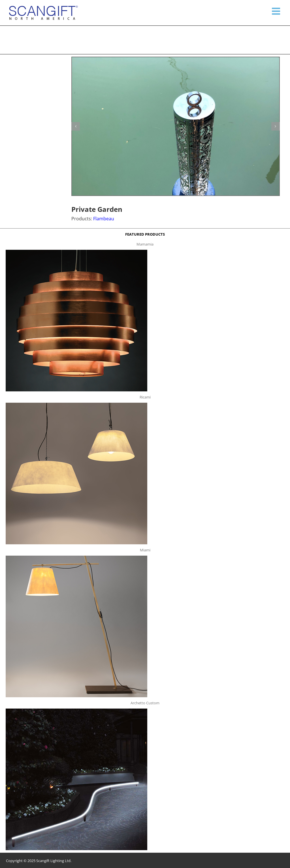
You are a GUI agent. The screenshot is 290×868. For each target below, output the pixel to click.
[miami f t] (76, 557)
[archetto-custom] (76, 710)
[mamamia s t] (76, 251)
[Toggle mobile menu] (277, 11)
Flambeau (104, 219)
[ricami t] (76, 404)
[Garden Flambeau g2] (176, 126)
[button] (76, 126)
